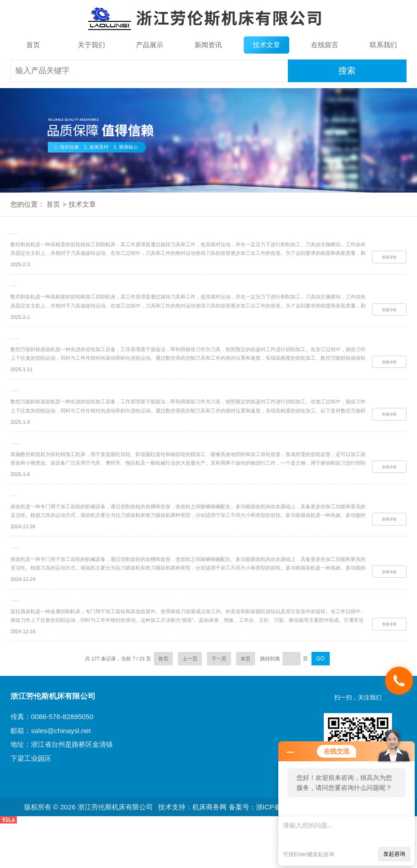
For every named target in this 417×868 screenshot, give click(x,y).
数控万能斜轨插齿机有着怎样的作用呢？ (64, 410)
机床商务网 (209, 852)
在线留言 (325, 45)
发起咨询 (394, 854)
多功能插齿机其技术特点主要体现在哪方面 (67, 585)
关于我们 (91, 45)
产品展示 (150, 45)
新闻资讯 (208, 45)
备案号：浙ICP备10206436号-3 (277, 852)
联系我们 (383, 45)
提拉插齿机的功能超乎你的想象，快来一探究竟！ (75, 642)
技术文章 (266, 45)
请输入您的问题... (347, 829)
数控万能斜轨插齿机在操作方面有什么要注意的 (73, 352)
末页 (246, 704)
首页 (33, 45)
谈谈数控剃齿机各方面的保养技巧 (55, 295)
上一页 (190, 704)
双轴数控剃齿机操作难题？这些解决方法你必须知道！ (81, 469)
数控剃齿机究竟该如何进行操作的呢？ (61, 236)
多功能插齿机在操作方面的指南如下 (58, 527)
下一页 (219, 704)
